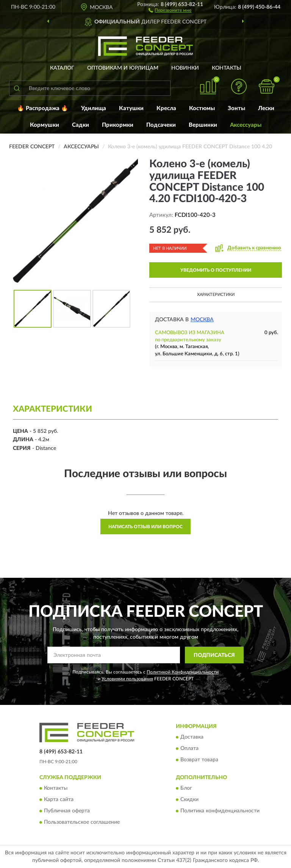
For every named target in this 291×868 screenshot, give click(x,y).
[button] (170, 10)
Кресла (166, 108)
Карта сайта (59, 800)
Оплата (189, 748)
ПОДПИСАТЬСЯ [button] (214, 655)
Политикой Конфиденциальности (183, 672)
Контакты (227, 68)
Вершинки (203, 125)
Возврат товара (199, 760)
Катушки (131, 108)
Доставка (192, 737)
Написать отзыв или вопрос (145, 527)
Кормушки (45, 125)
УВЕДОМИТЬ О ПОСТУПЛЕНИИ (216, 270)
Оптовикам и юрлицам (123, 68)
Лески (266, 108)
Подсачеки (161, 125)
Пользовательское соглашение (82, 823)
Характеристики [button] (216, 295)
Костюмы (202, 108)
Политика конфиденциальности (220, 811)
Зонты (236, 108)
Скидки (189, 800)
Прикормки (118, 125)
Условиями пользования (127, 679)
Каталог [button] (62, 68)
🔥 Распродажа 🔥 (43, 108)
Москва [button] (202, 320)
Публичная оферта (67, 811)
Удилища (94, 108)
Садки (81, 125)
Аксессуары (246, 125)
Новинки (185, 68)
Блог (186, 789)
